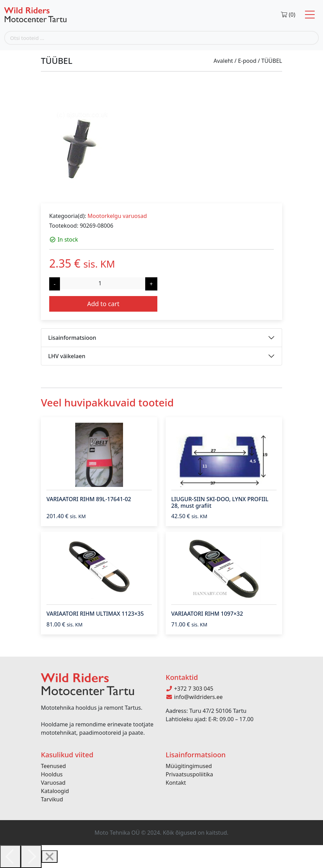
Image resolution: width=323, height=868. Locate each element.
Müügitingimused (189, 766)
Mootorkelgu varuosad (117, 216)
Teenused (53, 766)
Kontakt (176, 783)
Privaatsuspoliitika (189, 774)
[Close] (50, 857)
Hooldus (52, 774)
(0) (288, 15)
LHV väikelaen (67, 356)
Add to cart (103, 304)
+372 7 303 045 (189, 689)
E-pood (247, 61)
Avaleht (223, 61)
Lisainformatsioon (72, 338)
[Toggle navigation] (310, 15)
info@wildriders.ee (194, 697)
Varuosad (53, 783)
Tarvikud (52, 799)
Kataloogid (55, 791)
